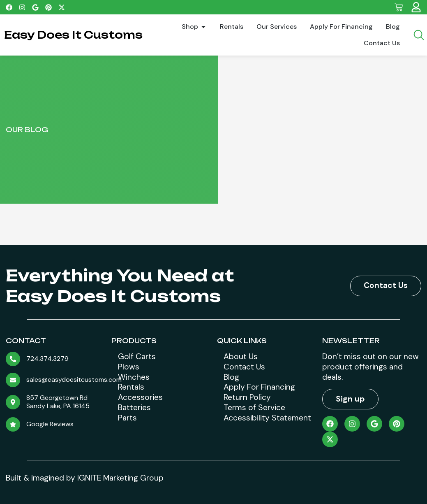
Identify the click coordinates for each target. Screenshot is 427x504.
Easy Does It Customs (73, 35)
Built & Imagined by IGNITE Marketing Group (85, 478)
